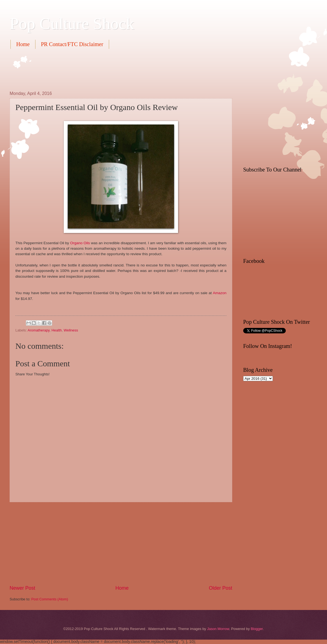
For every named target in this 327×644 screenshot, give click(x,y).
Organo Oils (80, 243)
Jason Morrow (218, 629)
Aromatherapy (38, 330)
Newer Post (22, 588)
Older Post (221, 588)
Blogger (257, 629)
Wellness (71, 330)
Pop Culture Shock (72, 24)
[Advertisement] (110, 69)
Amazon (220, 293)
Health (56, 330)
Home (23, 44)
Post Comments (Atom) (50, 599)
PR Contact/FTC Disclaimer (72, 44)
